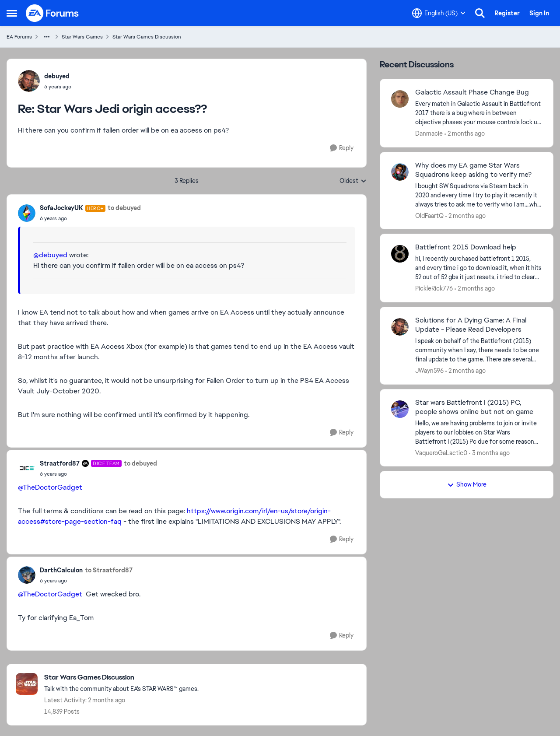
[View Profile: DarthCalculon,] (27, 575)
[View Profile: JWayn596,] (400, 327)
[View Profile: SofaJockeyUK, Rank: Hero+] (27, 213)
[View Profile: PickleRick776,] (400, 254)
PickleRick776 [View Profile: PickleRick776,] (434, 288)
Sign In (539, 13)
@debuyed (50, 255)
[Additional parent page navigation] (47, 37)
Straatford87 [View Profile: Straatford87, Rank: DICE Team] (60, 463)
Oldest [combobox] (353, 181)
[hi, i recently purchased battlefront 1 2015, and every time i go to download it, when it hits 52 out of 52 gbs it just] (479, 268)
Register (507, 13)
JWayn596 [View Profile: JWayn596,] (429, 371)
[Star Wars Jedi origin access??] (58, 87)
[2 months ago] (465, 134)
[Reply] (342, 148)
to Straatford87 (109, 570)
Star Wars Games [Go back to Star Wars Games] (82, 37)
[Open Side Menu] (12, 13)
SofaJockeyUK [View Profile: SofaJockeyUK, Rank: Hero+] (61, 208)
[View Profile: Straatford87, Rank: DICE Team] (27, 468)
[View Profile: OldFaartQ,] (400, 172)
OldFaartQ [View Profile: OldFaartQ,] (429, 215)
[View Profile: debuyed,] (29, 81)
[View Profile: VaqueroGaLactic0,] (400, 409)
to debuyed (124, 208)
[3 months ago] (489, 453)
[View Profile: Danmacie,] (400, 99)
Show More (467, 484)
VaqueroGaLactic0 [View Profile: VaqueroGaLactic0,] (441, 452)
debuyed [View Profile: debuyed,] (57, 76)
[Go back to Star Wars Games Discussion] (121, 678)
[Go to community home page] (52, 13)
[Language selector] (439, 13)
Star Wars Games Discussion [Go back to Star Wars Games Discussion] (147, 37)
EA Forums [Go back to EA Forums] (19, 37)
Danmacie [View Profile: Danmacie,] (429, 133)
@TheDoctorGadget (50, 487)
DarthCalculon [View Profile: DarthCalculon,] (61, 570)
